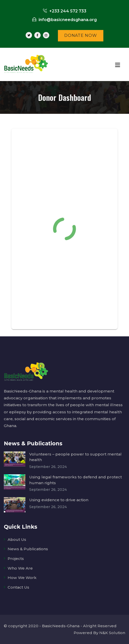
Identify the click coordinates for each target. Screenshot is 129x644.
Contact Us (18, 587)
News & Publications (28, 549)
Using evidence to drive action (59, 500)
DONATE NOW (81, 35)
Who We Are (20, 568)
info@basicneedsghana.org (64, 20)
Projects (16, 559)
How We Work (22, 578)
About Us (17, 539)
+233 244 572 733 (65, 11)
